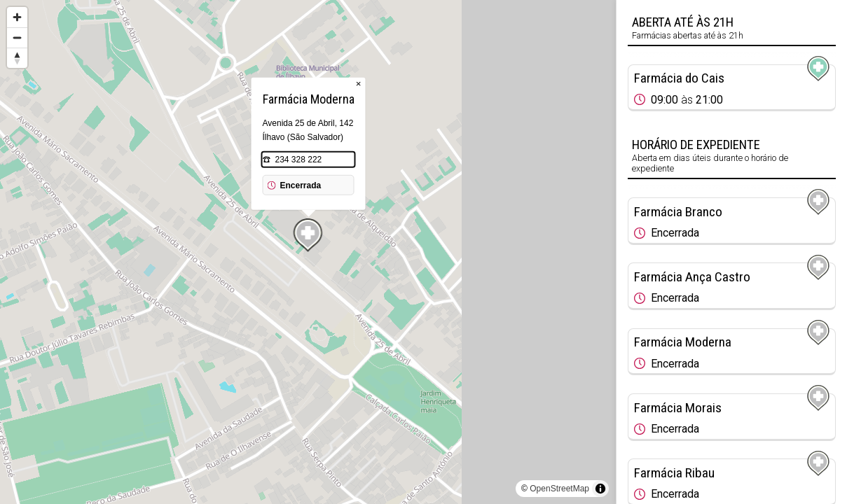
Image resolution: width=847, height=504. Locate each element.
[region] (308, 252)
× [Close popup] (359, 84)
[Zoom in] (17, 17)
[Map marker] (308, 235)
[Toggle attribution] (600, 489)
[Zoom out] (17, 37)
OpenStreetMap (559, 489)
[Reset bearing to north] (17, 58)
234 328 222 (299, 160)
